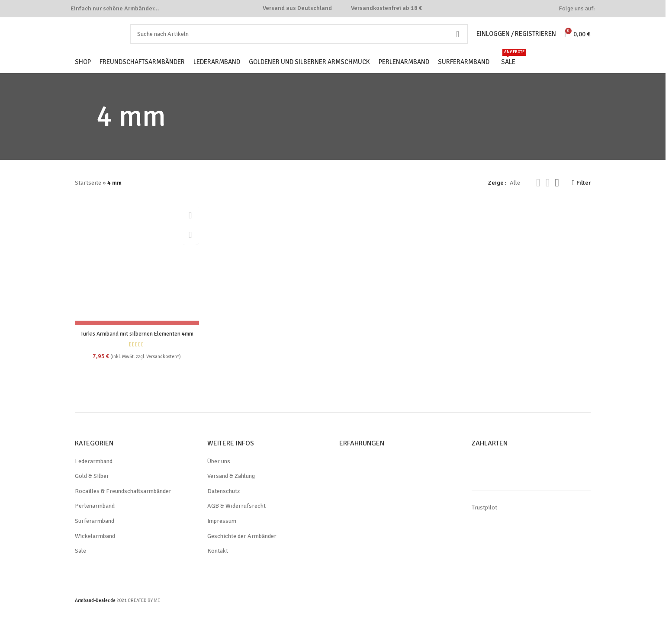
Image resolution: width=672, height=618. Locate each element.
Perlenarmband (96, 519)
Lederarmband (95, 474)
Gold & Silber (93, 489)
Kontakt (217, 564)
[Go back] (86, 128)
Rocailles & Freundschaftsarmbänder (125, 504)
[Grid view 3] (547, 195)
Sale (81, 564)
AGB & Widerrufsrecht (237, 519)
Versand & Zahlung (233, 489)
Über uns (220, 474)
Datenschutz (224, 504)
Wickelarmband (96, 549)
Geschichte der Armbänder (243, 549)
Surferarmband (95, 534)
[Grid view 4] (556, 195)
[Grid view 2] (538, 195)
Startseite (88, 195)
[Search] (301, 41)
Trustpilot (484, 520)
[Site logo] (107, 40)
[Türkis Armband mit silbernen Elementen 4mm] (136, 274)
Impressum (222, 534)
